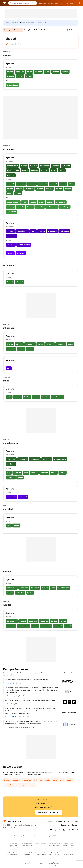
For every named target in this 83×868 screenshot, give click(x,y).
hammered (20, 72)
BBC (8, 704)
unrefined (11, 245)
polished (59, 189)
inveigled (50, 344)
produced (11, 464)
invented (46, 397)
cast (9, 525)
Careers (59, 821)
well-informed (52, 207)
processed (20, 593)
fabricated (47, 459)
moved (70, 344)
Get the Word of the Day (49, 812)
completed (23, 459)
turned (30, 349)
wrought (22, 785)
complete (17, 473)
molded (10, 593)
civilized (24, 166)
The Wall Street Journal (14, 717)
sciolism (40, 803)
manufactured (58, 397)
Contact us (68, 821)
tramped (10, 76)
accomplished (12, 166)
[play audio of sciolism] (36, 807)
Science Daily (11, 696)
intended (19, 282)
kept (9, 368)
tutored (18, 193)
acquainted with (13, 202)
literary (50, 202)
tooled (20, 477)
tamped (65, 72)
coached (10, 184)
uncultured (21, 253)
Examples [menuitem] (28, 30)
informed (56, 166)
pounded (38, 72)
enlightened (44, 166)
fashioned (44, 473)
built (9, 397)
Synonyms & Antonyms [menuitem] (13, 30)
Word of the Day (41, 800)
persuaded (11, 349)
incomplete (11, 497)
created (23, 621)
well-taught (65, 207)
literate (25, 170)
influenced (38, 780)
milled (30, 72)
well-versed (12, 212)
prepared (34, 170)
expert (42, 202)
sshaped (42, 23)
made (53, 588)
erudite (33, 202)
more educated (10, 785)
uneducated (53, 231)
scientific (21, 207)
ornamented (46, 626)
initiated (19, 189)
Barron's (9, 683)
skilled (53, 170)
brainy (25, 202)
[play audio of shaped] (7, 44)
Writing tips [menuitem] (68, 3)
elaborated (24, 588)
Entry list (51, 821)
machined (11, 477)
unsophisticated (24, 245)
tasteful (30, 207)
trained (62, 170)
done (26, 473)
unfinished (23, 497)
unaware (42, 231)
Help (77, 821)
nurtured (49, 189)
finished (63, 184)
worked (29, 76)
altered (10, 344)
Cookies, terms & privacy (70, 825)
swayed (21, 349)
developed (43, 184)
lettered (40, 189)
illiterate (10, 253)
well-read (11, 175)
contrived (17, 397)
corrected (21, 184)
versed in (40, 207)
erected (34, 473)
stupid (33, 231)
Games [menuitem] (50, 3)
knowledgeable (13, 170)
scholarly (11, 207)
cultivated (32, 184)
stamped (56, 72)
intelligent (66, 166)
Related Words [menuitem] (40, 30)
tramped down (13, 85)
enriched (53, 184)
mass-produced (60, 459)
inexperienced (22, 231)
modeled (70, 780)
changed (19, 344)
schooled (44, 170)
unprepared (12, 236)
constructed (35, 459)
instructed (29, 189)
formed (10, 72)
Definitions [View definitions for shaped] (73, 30)
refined (68, 189)
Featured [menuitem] (43, 3)
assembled (11, 459)
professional (61, 202)
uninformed (65, 231)
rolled (47, 72)
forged (54, 473)
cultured (33, 166)
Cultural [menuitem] (58, 3)
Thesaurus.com (4, 3)
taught (10, 193)
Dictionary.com (79, 3)
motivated (61, 344)
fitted (71, 184)
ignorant (10, 231)
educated (17, 780)
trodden (20, 76)
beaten (7, 780)
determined (30, 344)
